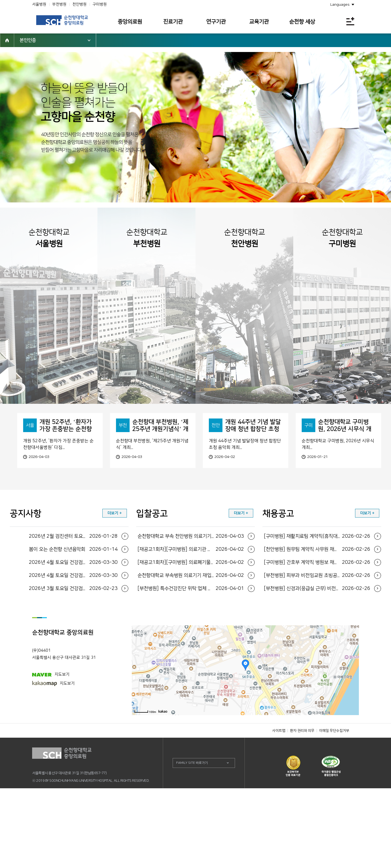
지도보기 (51, 754)
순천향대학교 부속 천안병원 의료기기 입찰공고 (191, 616)
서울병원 (39, 4)
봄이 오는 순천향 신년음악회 (73, 629)
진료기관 (173, 22)
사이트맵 (279, 810)
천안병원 (80, 4)
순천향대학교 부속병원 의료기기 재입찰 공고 (191, 655)
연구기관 (216, 22)
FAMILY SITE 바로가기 (192, 843)
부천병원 (59, 4)
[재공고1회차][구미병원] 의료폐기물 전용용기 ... (191, 642)
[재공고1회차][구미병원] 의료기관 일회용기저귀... (191, 629)
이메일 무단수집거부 (334, 810)
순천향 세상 (302, 22)
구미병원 (100, 4)
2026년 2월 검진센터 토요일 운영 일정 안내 (73, 616)
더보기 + (115, 593)
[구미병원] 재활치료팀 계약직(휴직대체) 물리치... (317, 616)
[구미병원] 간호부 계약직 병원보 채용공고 (317, 642)
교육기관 (259, 22)
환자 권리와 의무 (302, 810)
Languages (340, 5)
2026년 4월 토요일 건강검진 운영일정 (73, 642)
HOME (7, 40)
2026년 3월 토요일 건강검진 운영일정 (73, 668)
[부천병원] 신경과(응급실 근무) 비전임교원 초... (317, 668)
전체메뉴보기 (350, 21)
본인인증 (28, 40)
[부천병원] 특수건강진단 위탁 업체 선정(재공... (191, 668)
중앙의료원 (130, 22)
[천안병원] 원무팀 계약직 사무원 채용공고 (317, 629)
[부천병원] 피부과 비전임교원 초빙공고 (317, 655)
